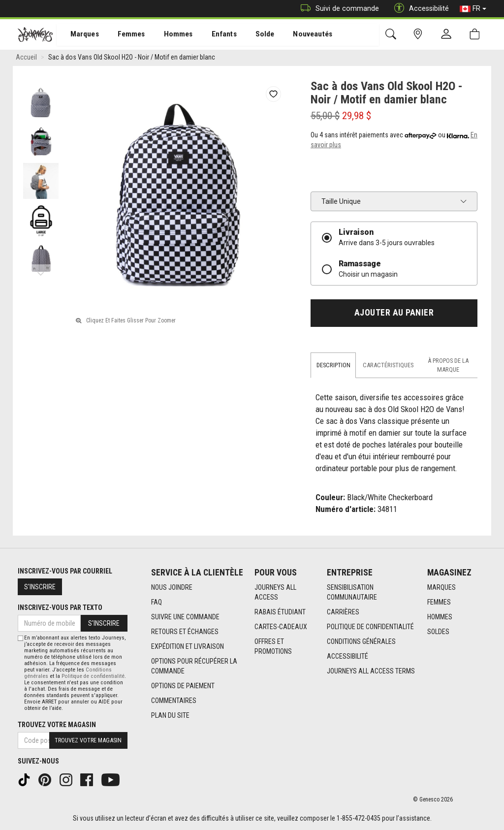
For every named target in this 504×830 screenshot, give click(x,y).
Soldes (438, 632)
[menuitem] (79, 35)
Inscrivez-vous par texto (60, 607)
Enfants (213, 35)
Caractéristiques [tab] (388, 367)
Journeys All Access (275, 593)
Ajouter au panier (394, 315)
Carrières (343, 612)
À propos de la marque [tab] (448, 367)
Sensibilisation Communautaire (352, 593)
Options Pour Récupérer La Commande (194, 667)
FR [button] (473, 9)
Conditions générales (361, 642)
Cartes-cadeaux (281, 627)
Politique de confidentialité (370, 627)
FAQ (157, 603)
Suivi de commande (337, 9)
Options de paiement (183, 686)
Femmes (124, 35)
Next (41, 273)
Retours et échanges (185, 632)
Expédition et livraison (188, 647)
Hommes (170, 35)
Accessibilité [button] (419, 9)
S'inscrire (40, 587)
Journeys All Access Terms (371, 671)
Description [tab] (333, 367)
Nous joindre (172, 588)
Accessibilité (347, 657)
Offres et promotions (273, 647)
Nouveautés (298, 35)
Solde (252, 35)
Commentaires (174, 701)
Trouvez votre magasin (57, 725)
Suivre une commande (185, 617)
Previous (41, 89)
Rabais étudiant (280, 612)
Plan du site (170, 716)
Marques (79, 35)
